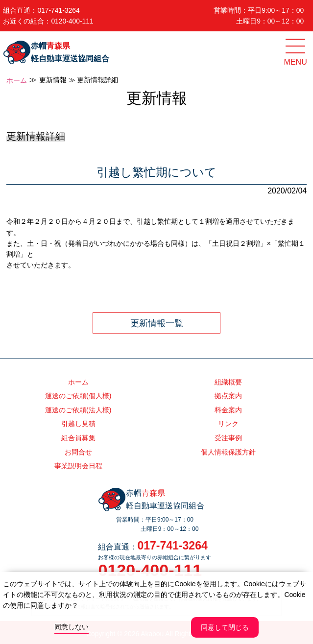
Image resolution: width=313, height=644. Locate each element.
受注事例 (228, 438)
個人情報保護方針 (228, 452)
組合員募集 (78, 438)
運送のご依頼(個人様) (78, 396)
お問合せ (78, 452)
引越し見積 (78, 424)
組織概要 (228, 382)
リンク (228, 424)
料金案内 (228, 410)
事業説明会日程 (78, 466)
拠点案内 (228, 396)
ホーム (17, 80)
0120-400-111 (72, 21)
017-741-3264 (58, 10)
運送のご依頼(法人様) (78, 410)
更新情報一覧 (157, 323)
